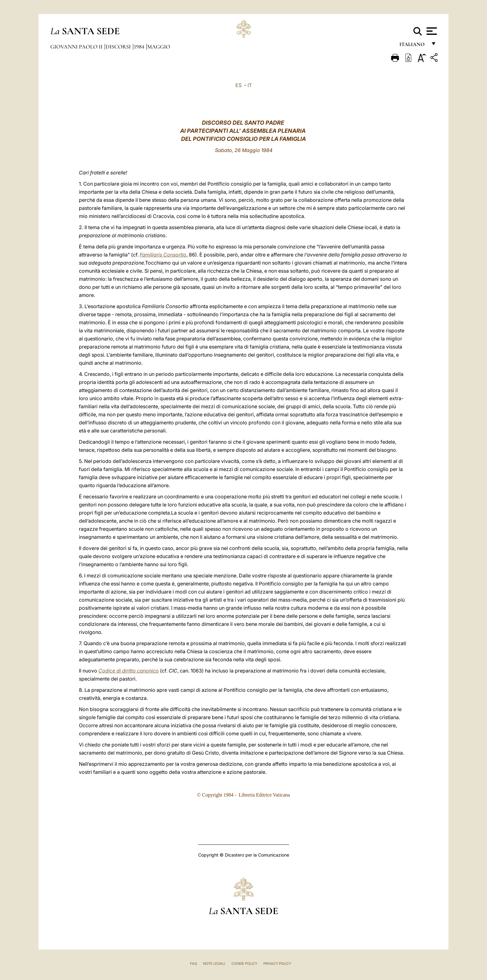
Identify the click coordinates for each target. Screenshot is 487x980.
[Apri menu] (431, 31)
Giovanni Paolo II (77, 47)
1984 (140, 47)
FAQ (193, 964)
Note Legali (214, 964)
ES (239, 85)
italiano (413, 46)
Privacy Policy (277, 964)
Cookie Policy (244, 964)
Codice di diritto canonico (129, 671)
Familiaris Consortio (163, 255)
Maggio (159, 47)
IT (250, 85)
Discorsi (119, 47)
